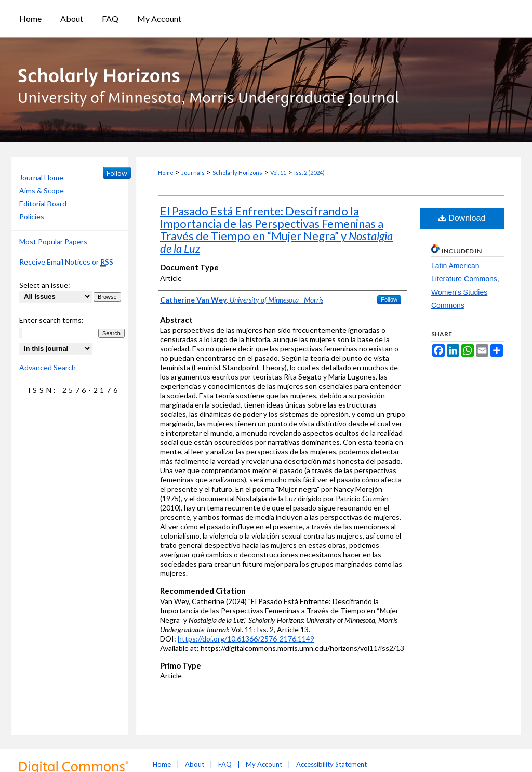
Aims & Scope (42, 191)
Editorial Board (43, 204)
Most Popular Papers (53, 241)
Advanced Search (48, 367)
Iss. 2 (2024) (309, 172)
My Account (264, 764)
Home (166, 172)
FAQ (225, 764)
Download (462, 218)
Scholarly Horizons (237, 172)
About (195, 764)
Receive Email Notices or (66, 262)
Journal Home (41, 178)
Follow (389, 299)
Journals (193, 172)
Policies (32, 217)
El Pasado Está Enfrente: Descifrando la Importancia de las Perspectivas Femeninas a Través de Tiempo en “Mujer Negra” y (276, 230)
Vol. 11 (278, 172)
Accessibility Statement (331, 764)
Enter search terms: (51, 320)
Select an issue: (45, 285)
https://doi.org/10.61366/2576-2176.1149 (246, 639)
